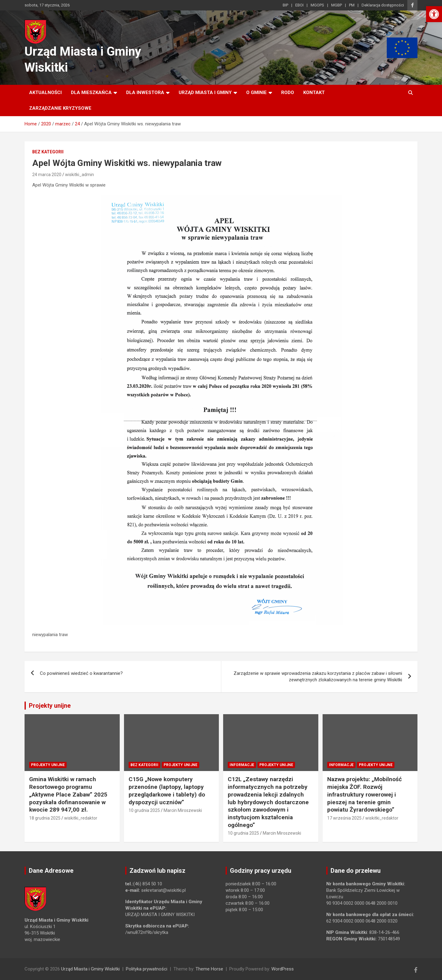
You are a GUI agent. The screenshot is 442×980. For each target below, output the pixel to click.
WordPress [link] (283, 969)
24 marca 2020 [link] (47, 175)
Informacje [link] (242, 765)
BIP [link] (285, 5)
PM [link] (352, 5)
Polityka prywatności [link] (147, 969)
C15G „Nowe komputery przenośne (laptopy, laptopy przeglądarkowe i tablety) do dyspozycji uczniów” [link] (167, 791)
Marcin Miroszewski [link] (183, 810)
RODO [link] (288, 92)
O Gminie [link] (256, 92)
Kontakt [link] (314, 92)
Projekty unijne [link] (50, 706)
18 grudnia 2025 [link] (45, 818)
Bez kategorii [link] (48, 152)
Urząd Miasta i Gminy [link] (205, 92)
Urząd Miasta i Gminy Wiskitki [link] (90, 969)
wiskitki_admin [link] (79, 175)
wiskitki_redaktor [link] (81, 818)
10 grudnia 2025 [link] (144, 810)
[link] (434, 14)
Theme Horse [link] (209, 969)
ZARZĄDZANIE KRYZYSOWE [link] (60, 108)
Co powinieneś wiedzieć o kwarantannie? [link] (81, 673)
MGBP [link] (337, 5)
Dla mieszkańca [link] (91, 92)
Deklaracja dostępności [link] (383, 5)
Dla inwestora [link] (145, 92)
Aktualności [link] (45, 92)
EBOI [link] (299, 5)
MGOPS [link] (317, 5)
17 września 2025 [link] (344, 818)
